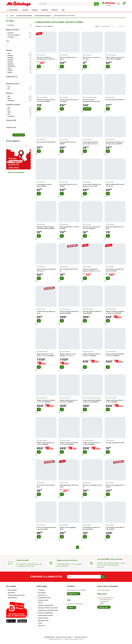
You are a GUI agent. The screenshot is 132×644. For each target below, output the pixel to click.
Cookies (40, 623)
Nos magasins (42, 593)
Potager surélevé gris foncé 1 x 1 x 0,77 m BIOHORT (92, 444)
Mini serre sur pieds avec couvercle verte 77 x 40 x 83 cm (46, 58)
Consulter (87, 109)
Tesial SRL (81, 639)
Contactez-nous (42, 595)
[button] (124, 4)
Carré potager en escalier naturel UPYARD (44, 185)
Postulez (71, 607)
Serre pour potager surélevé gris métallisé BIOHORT (69, 312)
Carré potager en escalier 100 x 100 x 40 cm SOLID (115, 270)
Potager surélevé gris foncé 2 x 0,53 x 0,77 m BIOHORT (92, 355)
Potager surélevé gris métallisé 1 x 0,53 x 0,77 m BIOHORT (92, 401)
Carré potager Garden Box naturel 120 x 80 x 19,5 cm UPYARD (90, 144)
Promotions (41, 590)
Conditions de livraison (44, 598)
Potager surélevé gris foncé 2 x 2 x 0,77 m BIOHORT (46, 444)
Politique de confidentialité (45, 613)
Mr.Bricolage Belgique (104, 590)
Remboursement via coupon (45, 615)
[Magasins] (51, 563)
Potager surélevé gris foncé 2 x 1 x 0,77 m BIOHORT (115, 401)
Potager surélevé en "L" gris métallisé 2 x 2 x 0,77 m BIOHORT (68, 356)
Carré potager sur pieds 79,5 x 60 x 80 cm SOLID (92, 528)
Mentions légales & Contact (64, 637)
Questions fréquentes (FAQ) (46, 605)
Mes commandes (12, 590)
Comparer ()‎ (121, 26)
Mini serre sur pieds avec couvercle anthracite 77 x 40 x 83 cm (92, 271)
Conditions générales (81, 637)
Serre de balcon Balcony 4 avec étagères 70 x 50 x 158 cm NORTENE (92, 186)
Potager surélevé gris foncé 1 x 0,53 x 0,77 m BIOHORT (69, 401)
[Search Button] (97, 4)
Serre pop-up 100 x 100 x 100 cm (115, 100)
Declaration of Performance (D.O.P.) (48, 608)
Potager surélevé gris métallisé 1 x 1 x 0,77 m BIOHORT (46, 401)
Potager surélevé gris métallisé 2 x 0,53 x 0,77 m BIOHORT (115, 312)
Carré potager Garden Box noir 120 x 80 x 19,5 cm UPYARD (115, 143)
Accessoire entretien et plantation (43, 16)
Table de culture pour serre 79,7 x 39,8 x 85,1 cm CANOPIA (115, 58)
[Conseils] (10, 563)
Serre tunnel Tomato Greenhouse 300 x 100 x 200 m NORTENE (91, 101)
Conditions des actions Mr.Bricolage (48, 610)
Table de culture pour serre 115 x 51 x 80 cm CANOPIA (46, 101)
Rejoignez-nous (73, 594)
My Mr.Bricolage (12, 598)
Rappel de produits (43, 618)
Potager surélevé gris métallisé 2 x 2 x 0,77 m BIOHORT (69, 444)
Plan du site (41, 626)
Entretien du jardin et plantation (24, 16)
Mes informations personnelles (16, 595)
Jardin (12, 16)
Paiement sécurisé (43, 600)
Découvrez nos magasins (16, 172)
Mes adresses (12, 593)
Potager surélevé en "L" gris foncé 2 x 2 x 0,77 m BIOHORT (45, 355)
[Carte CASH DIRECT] (91, 563)
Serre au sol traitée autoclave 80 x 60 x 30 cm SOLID (46, 528)
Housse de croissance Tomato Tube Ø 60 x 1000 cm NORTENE (46, 228)
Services (40, 603)
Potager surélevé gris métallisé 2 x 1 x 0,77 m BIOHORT (115, 355)
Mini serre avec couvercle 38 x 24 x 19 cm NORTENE (92, 228)
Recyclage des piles (43, 621)
